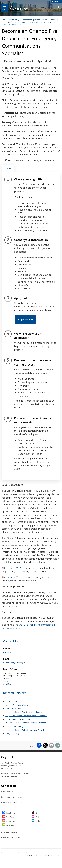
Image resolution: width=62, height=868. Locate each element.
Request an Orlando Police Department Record (25, 730)
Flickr (38, 817)
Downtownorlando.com (11, 802)
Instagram (11, 821)
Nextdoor (10, 825)
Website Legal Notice (8, 853)
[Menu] (4, 8)
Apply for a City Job (13, 733)
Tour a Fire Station (13, 708)
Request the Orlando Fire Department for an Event (26, 716)
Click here (14, 568)
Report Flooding (12, 701)
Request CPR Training (14, 726)
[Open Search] (58, 8)
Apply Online (25, 319)
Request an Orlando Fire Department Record (24, 712)
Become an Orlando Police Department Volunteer (26, 723)
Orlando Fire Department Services (35, 20)
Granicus (58, 855)
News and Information (11, 837)
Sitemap (21, 853)
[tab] (8, 168)
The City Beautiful (32, 853)
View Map (7, 684)
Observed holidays (9, 776)
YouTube (10, 817)
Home (4, 20)
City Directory (7, 792)
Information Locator (10, 832)
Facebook (10, 812)
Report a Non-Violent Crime (17, 705)
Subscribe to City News (11, 797)
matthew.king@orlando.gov (14, 663)
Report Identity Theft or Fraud (18, 719)
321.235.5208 (8, 652)
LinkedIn (39, 821)
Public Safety (14, 20)
